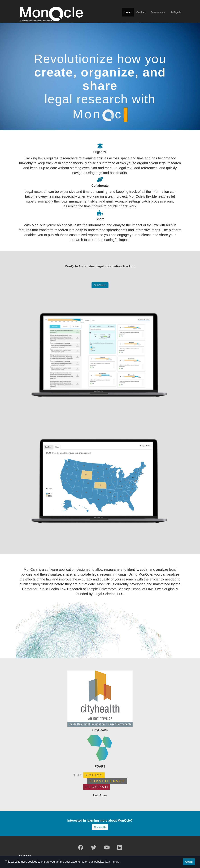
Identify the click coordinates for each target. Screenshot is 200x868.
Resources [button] (158, 12)
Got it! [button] (189, 862)
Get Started (100, 285)
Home (128, 12)
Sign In (176, 12)
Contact (141, 12)
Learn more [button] (112, 862)
